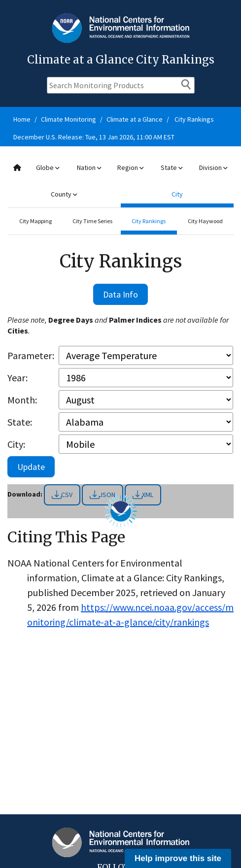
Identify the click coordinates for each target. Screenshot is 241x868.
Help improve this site (178, 858)
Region (130, 167)
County (64, 194)
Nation (89, 167)
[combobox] (120, 181)
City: (16, 444)
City (177, 194)
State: (20, 422)
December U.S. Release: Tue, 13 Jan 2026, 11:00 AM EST (94, 137)
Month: (22, 400)
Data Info (120, 294)
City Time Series (92, 221)
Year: (17, 378)
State (172, 167)
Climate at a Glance (135, 119)
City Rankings (194, 119)
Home (22, 119)
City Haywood (205, 221)
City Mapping (35, 221)
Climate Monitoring (69, 119)
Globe (48, 167)
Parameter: (31, 355)
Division (213, 167)
